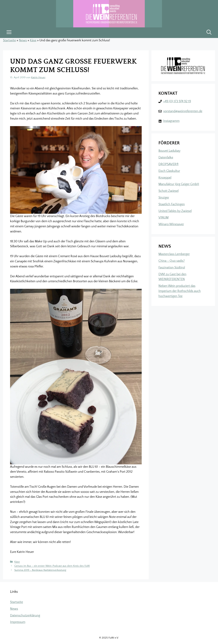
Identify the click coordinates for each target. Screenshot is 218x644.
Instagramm (171, 121)
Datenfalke (166, 158)
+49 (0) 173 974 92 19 (177, 101)
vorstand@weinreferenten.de (183, 111)
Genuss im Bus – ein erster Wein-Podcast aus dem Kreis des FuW (52, 566)
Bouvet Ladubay (169, 151)
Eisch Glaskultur (169, 171)
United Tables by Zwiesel (175, 211)
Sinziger (164, 198)
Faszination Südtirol (172, 268)
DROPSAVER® (169, 164)
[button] (209, 33)
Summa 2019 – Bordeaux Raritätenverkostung (40, 570)
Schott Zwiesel (169, 191)
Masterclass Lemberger (174, 254)
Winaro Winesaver (171, 224)
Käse (33, 40)
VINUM (163, 218)
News (23, 40)
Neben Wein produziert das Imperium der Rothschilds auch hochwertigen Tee (180, 291)
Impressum (18, 622)
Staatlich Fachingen (172, 204)
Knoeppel (165, 178)
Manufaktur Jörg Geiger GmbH (179, 184)
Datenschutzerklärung (25, 616)
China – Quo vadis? (172, 261)
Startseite (9, 40)
